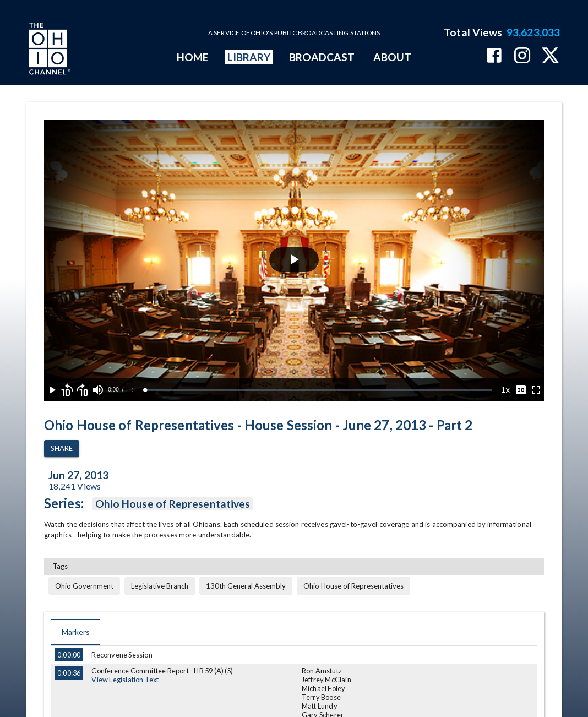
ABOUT (392, 57)
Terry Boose (321, 697)
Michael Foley (324, 688)
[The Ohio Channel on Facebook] (494, 56)
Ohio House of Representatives (173, 504)
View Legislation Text (125, 680)
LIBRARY (249, 57)
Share (62, 449)
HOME (193, 57)
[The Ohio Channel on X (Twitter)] (550, 56)
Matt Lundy (320, 706)
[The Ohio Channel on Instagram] (522, 56)
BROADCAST (322, 57)
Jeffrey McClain (326, 680)
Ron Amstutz (322, 671)
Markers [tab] (75, 632)
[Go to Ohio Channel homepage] (48, 50)
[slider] (319, 390)
